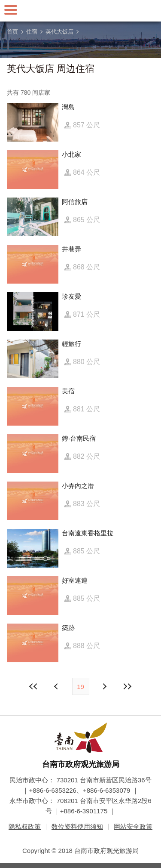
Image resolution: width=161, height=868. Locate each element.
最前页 (33, 686)
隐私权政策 (25, 826)
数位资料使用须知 (77, 826)
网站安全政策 (133, 826)
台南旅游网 (81, 11)
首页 (12, 32)
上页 (104, 686)
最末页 (128, 686)
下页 (57, 686)
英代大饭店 (59, 32)
